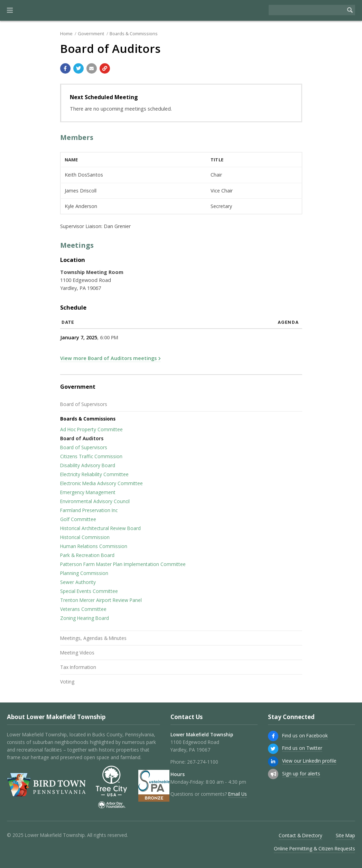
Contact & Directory (300, 835)
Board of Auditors (82, 438)
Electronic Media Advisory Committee (101, 483)
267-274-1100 (203, 762)
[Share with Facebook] (65, 68)
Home (66, 34)
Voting (67, 682)
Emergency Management (88, 492)
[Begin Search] (350, 10)
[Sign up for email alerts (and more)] (273, 774)
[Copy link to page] (105, 68)
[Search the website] (307, 10)
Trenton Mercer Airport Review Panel (101, 600)
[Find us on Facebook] (273, 736)
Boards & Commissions (134, 34)
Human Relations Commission (94, 546)
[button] (10, 10)
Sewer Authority (78, 582)
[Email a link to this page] (92, 68)
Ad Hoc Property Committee (91, 429)
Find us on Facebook (305, 735)
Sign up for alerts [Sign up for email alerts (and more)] (301, 773)
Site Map (345, 835)
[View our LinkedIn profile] (273, 762)
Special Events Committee (89, 591)
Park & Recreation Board (87, 555)
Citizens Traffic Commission (91, 456)
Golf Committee (78, 519)
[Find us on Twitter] (273, 749)
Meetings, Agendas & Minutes (93, 638)
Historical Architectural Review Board (100, 528)
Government (91, 34)
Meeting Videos (77, 653)
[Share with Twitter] (78, 68)
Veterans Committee (83, 609)
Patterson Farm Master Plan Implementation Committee (123, 564)
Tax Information (78, 667)
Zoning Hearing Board (85, 618)
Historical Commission (85, 537)
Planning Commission (84, 573)
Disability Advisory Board (88, 465)
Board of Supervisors (84, 404)
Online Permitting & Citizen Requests (314, 848)
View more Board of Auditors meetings (108, 358)
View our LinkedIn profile (309, 761)
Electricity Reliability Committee (94, 474)
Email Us (238, 794)
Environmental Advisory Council (95, 501)
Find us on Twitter (302, 748)
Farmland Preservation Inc (89, 510)
